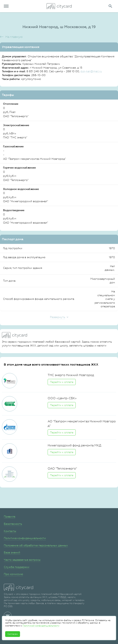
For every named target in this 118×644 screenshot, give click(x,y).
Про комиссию (13, 574)
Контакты (10, 531)
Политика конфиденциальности (25, 538)
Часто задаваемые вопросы (22, 560)
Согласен (13, 634)
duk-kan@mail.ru (91, 71)
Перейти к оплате (62, 382)
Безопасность (13, 524)
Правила (10, 517)
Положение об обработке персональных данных (36, 545)
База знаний (12, 552)
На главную (14, 37)
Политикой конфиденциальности (41, 626)
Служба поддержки (17, 567)
